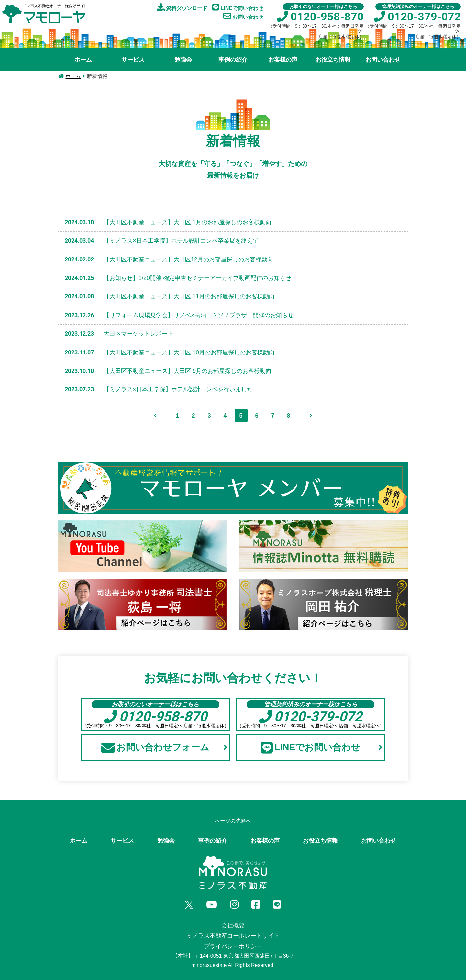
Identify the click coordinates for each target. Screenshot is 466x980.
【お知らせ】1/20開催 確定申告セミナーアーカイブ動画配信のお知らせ (197, 278)
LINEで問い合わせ (238, 7)
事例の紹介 (233, 60)
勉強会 (183, 60)
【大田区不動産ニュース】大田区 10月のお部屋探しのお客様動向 (189, 352)
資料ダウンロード (182, 7)
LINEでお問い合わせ (322, 747)
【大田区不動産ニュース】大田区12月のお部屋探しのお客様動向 (188, 259)
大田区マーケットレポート (139, 334)
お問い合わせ (243, 16)
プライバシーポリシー (233, 946)
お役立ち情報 (333, 60)
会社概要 (233, 925)
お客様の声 (283, 60)
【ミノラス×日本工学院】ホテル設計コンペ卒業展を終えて (181, 241)
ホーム (83, 60)
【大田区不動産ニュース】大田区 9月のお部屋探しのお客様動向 (188, 371)
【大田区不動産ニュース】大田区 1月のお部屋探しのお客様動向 (188, 222)
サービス (133, 60)
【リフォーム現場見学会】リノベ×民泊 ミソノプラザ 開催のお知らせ (199, 315)
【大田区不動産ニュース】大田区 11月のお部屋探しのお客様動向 (189, 296)
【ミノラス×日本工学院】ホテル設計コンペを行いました (178, 389)
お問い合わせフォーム (164, 747)
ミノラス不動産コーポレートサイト (233, 936)
